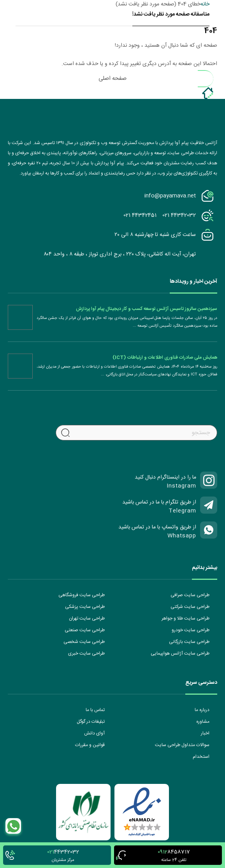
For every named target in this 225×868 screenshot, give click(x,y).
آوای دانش (94, 733)
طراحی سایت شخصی (84, 642)
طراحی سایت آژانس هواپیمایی (180, 653)
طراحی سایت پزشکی (85, 607)
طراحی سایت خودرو (191, 630)
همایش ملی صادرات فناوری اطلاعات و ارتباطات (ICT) (165, 357)
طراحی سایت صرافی (190, 595)
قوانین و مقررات (90, 745)
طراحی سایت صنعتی (85, 630)
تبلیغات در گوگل (91, 722)
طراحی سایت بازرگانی (189, 642)
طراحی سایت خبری (86, 653)
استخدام (201, 757)
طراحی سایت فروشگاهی (82, 595)
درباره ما (202, 710)
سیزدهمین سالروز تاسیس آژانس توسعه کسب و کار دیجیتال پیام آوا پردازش (147, 309)
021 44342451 (140, 215)
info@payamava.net (170, 196)
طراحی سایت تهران (87, 618)
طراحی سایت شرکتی (190, 607)
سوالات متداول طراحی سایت (182, 745)
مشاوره (203, 722)
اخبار (205, 733)
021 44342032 (179, 215)
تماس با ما (95, 710)
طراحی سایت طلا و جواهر (185, 618)
